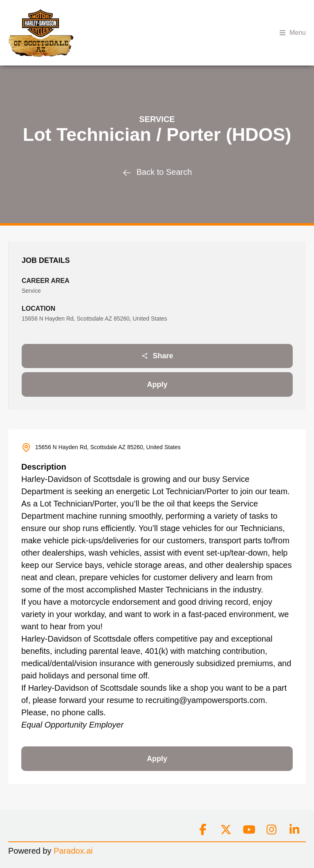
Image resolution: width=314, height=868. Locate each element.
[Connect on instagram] (271, 830)
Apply (157, 384)
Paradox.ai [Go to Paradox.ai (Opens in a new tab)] (73, 851)
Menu (293, 33)
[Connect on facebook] (203, 830)
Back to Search (157, 172)
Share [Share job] (157, 356)
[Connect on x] (226, 830)
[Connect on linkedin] (294, 830)
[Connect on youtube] (249, 830)
